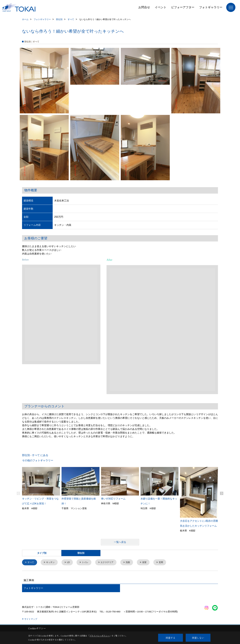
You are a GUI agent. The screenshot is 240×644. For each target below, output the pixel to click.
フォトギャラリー (211, 7)
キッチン (51, 562)
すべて (31, 562)
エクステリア (110, 562)
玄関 (165, 562)
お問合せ (144, 7)
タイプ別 (42, 553)
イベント (161, 7)
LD (70, 562)
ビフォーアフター (183, 7)
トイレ (87, 562)
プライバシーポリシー (99, 636)
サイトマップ (31, 619)
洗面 (132, 562)
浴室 (149, 562)
